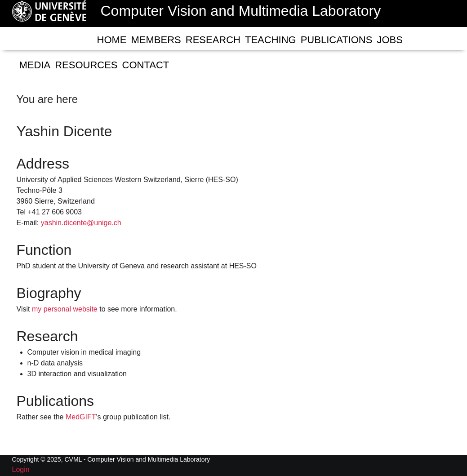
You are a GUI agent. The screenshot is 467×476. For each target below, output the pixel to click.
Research (213, 40)
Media (35, 65)
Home (112, 40)
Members (156, 40)
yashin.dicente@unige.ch (81, 223)
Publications (337, 40)
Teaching (271, 40)
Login (21, 469)
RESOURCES (86, 65)
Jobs (389, 40)
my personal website (65, 309)
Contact (146, 65)
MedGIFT (81, 417)
